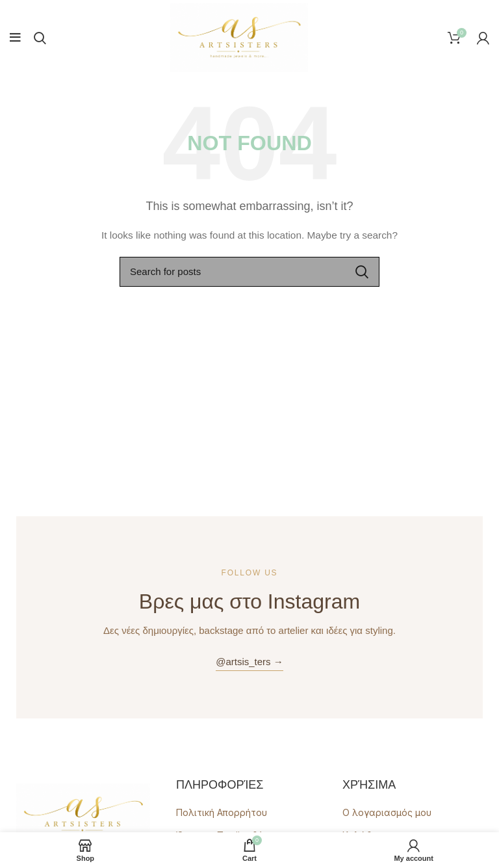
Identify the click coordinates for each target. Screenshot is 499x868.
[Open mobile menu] (15, 38)
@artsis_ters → (249, 662)
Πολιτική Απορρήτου (222, 812)
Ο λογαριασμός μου (387, 812)
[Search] (40, 38)
